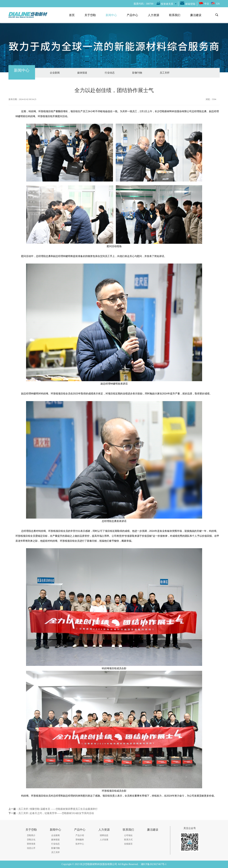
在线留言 (128, 844)
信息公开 (31, 848)
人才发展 (104, 840)
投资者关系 (167, 4)
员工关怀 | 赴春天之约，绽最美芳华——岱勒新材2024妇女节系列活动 (56, 813)
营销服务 (80, 840)
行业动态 (110, 73)
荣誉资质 (31, 844)
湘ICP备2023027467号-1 (154, 864)
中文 (207, 4)
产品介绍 (80, 835)
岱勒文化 (31, 840)
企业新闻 (55, 73)
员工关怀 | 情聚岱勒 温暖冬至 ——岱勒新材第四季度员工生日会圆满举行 (58, 809)
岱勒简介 (31, 835)
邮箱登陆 (190, 4)
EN (218, 4)
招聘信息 (104, 835)
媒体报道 (82, 73)
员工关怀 (165, 73)
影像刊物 (137, 73)
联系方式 (128, 840)
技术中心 (80, 844)
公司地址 (128, 835)
